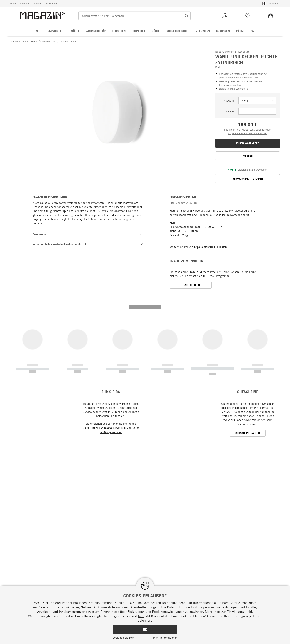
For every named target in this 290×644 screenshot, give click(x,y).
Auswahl (229, 100)
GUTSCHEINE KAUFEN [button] (248, 362)
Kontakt (38, 4)
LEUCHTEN (31, 41)
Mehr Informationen (165, 638)
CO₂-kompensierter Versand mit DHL (248, 133)
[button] (32, 183)
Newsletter (51, 4)
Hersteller (25, 4)
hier (141, 616)
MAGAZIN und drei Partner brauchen (60, 603)
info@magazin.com (111, 361)
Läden (13, 4)
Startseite (15, 41)
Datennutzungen (174, 603)
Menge (230, 111)
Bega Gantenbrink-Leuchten (210, 247)
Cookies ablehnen (123, 638)
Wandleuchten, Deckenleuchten (59, 41)
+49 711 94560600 (101, 357)
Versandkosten (263, 130)
